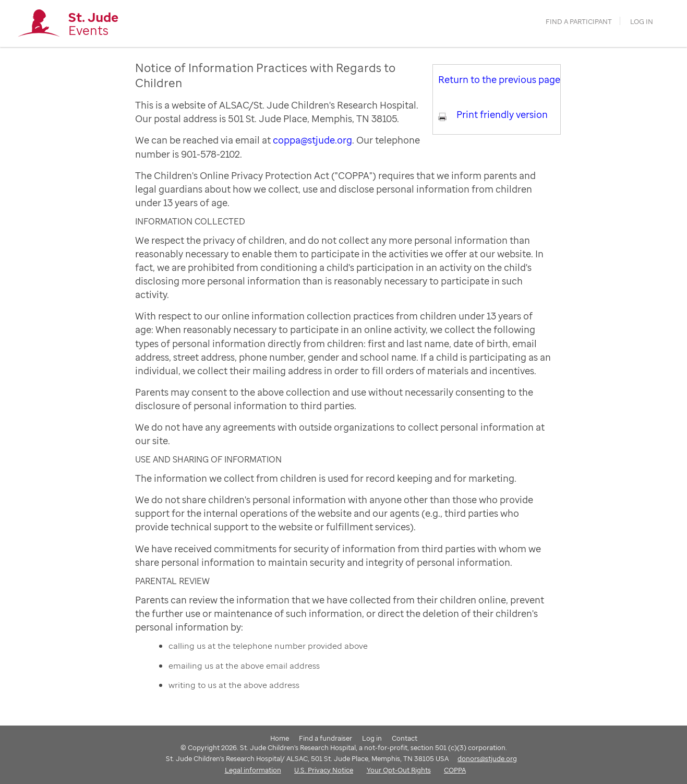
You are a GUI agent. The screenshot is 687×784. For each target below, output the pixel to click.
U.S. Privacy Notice (324, 770)
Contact (405, 738)
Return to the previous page (499, 79)
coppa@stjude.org (312, 140)
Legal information (253, 770)
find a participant (579, 22)
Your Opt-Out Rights (399, 770)
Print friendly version (502, 114)
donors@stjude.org (487, 758)
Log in (642, 22)
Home (280, 738)
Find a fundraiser (326, 738)
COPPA (455, 770)
